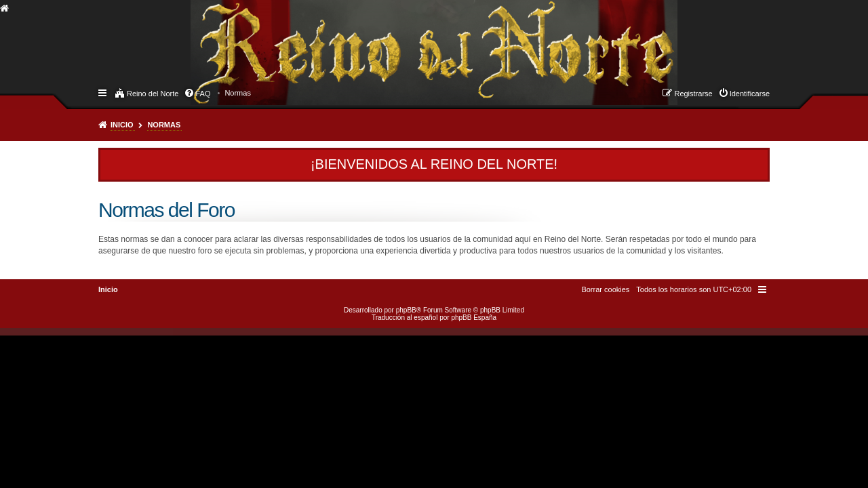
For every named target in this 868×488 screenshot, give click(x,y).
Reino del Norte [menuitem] (153, 94)
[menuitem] (238, 93)
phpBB (406, 310)
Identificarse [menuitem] (750, 94)
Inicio (122, 125)
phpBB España (474, 318)
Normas (164, 125)
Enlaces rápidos (103, 92)
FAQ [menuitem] (203, 94)
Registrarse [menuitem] (693, 94)
